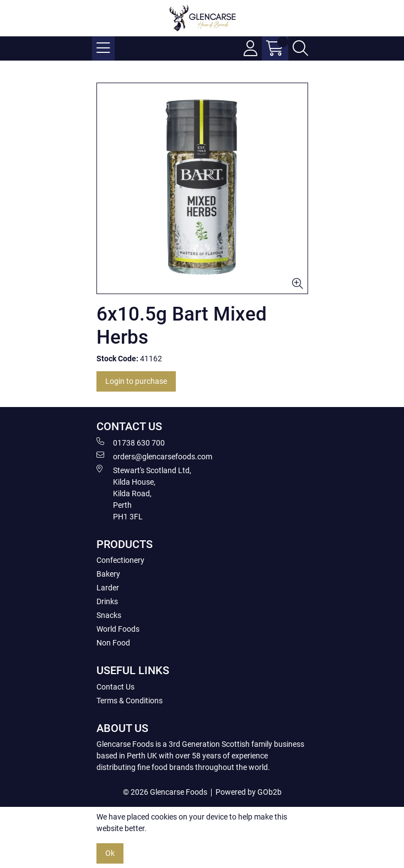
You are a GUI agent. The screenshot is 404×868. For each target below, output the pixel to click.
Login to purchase (136, 381)
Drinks (107, 601)
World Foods (118, 629)
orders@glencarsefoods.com (154, 456)
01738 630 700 (131, 442)
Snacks (109, 615)
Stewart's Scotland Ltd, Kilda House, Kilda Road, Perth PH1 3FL (144, 493)
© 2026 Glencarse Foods (165, 792)
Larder (108, 588)
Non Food (113, 643)
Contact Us (115, 687)
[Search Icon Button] (300, 48)
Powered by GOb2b (249, 792)
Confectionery (120, 560)
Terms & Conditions (130, 701)
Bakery (108, 574)
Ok (110, 853)
